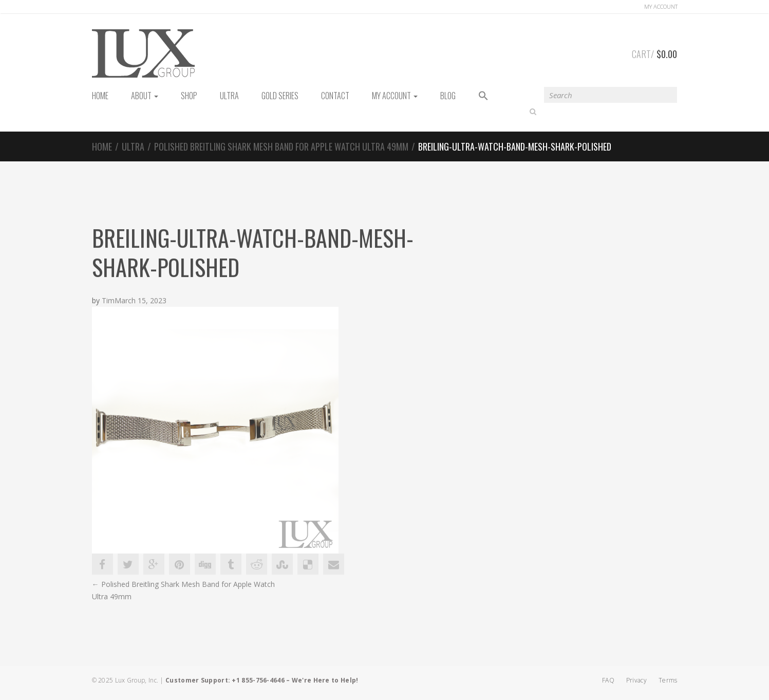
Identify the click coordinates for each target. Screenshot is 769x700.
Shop (189, 96)
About (145, 96)
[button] (483, 96)
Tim (108, 301)
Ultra (229, 96)
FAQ (608, 680)
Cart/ (655, 52)
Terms (668, 680)
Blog (448, 96)
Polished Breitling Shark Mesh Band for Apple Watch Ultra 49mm (281, 146)
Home (102, 146)
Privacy (636, 680)
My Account (395, 96)
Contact (335, 96)
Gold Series (280, 96)
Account (661, 6)
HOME (100, 96)
